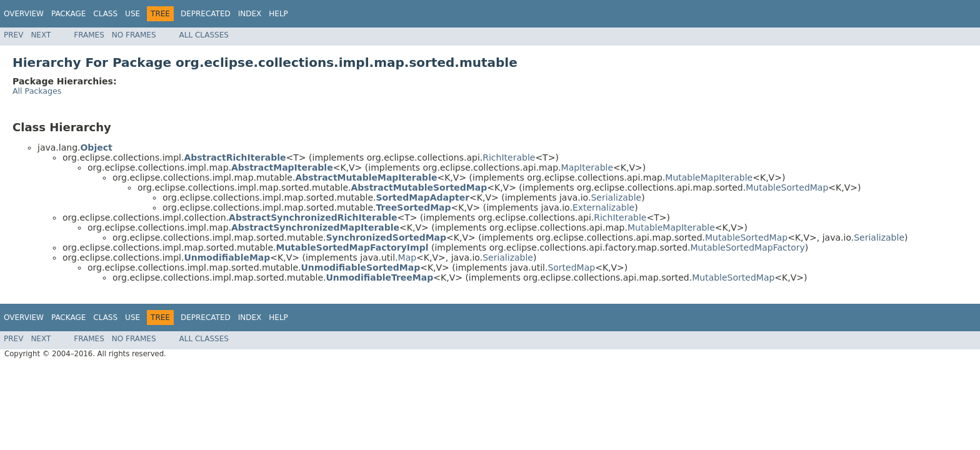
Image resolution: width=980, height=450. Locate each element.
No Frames (134, 35)
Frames (89, 35)
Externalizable (603, 207)
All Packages (37, 91)
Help (278, 14)
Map (407, 257)
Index (250, 14)
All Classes (204, 35)
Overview (24, 14)
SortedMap (571, 267)
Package (68, 14)
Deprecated (206, 14)
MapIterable (587, 167)
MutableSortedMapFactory (747, 247)
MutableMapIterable (709, 177)
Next (41, 35)
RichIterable (509, 157)
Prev (13, 35)
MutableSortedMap (787, 187)
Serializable (616, 197)
